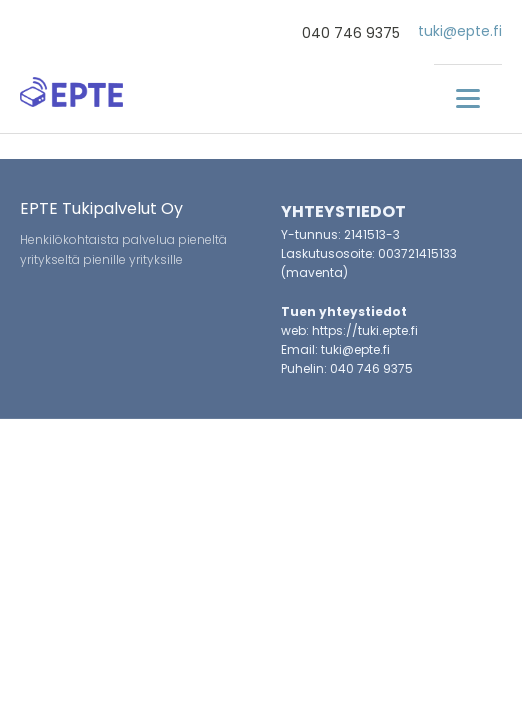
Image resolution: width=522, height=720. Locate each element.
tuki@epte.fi (460, 31)
